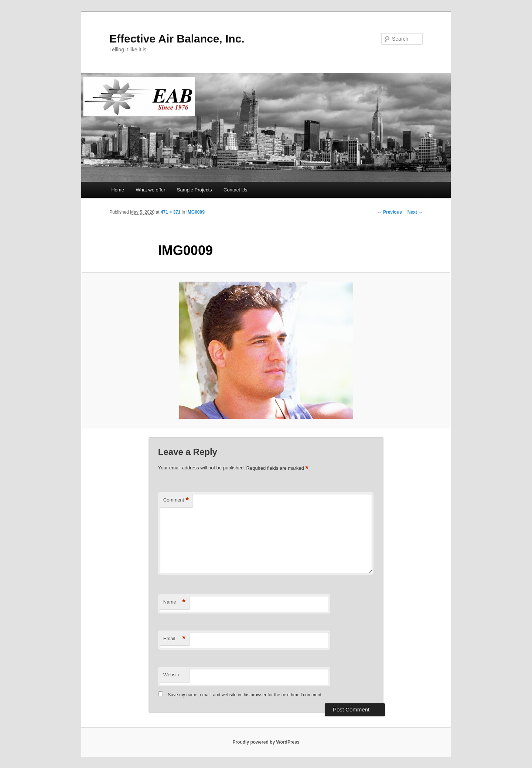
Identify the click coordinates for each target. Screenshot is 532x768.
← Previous (390, 212)
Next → (415, 212)
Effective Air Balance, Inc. (177, 39)
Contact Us (235, 190)
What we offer (150, 190)
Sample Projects (195, 190)
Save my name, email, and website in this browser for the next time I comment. (245, 695)
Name (174, 602)
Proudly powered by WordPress (266, 742)
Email (174, 639)
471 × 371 (171, 212)
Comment (176, 500)
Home (118, 190)
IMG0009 (196, 212)
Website (172, 675)
